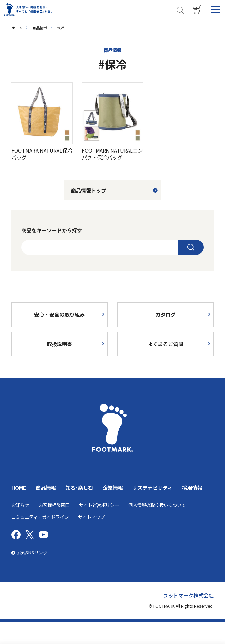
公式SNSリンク (29, 552)
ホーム (17, 28)
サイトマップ (91, 517)
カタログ (166, 314)
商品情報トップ (88, 190)
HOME (19, 488)
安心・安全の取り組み (59, 314)
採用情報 (192, 488)
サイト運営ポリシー (99, 505)
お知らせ (20, 505)
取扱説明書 (59, 344)
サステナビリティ (152, 488)
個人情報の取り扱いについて (157, 505)
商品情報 (40, 28)
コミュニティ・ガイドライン (40, 517)
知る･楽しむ (79, 488)
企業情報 (113, 488)
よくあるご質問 (166, 344)
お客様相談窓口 (54, 505)
